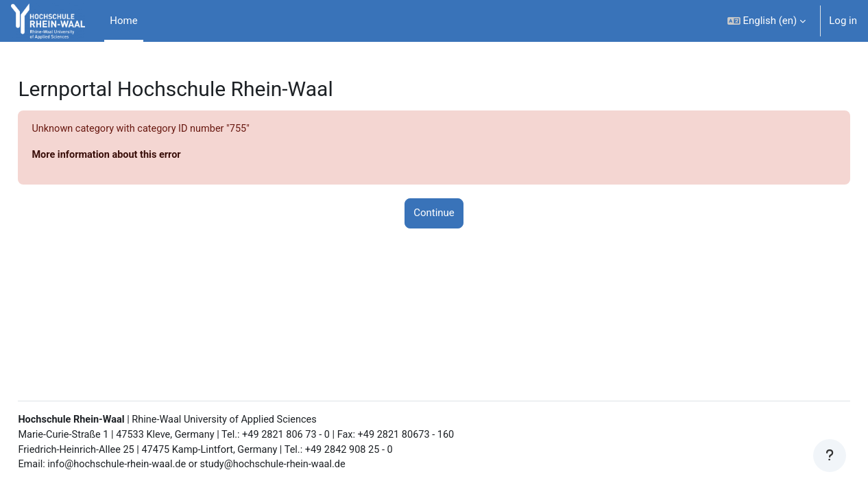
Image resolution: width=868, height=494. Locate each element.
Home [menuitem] (123, 21)
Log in (843, 21)
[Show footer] (830, 456)
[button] (767, 21)
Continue (434, 214)
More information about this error (140, 156)
